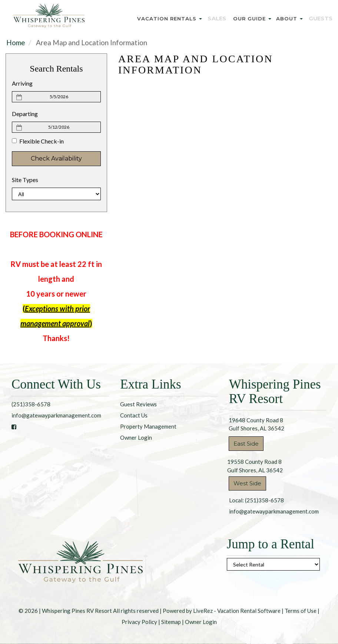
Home (16, 42)
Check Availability (56, 158)
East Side (246, 444)
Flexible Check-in (38, 141)
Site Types (25, 180)
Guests (321, 19)
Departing (25, 114)
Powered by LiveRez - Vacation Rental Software (222, 611)
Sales (221, 19)
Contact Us (134, 415)
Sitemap (171, 622)
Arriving (22, 83)
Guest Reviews (138, 404)
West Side (247, 483)
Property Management (148, 426)
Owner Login (136, 437)
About (291, 19)
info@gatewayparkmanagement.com (56, 415)
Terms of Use (301, 611)
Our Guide (254, 19)
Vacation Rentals (175, 19)
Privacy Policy (139, 622)
